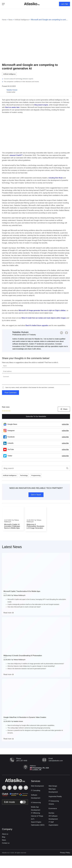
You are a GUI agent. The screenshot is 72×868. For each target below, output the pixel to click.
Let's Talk (64, 4)
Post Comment (10, 392)
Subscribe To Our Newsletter (36, 416)
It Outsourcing (36, 803)
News (11, 19)
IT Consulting (36, 791)
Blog (4, 838)
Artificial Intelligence (23, 19)
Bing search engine (41, 105)
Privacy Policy (65, 853)
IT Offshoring (36, 813)
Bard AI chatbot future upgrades (37, 325)
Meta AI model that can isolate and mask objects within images (44, 318)
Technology (25, 475)
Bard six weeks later (12, 107)
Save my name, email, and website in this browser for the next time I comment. (30, 387)
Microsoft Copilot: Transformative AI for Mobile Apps (22, 591)
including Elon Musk (55, 178)
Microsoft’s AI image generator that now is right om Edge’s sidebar (42, 310)
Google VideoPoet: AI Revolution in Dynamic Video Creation (25, 717)
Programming (37, 475)
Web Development (38, 786)
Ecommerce (53, 809)
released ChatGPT (16, 155)
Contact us (6, 844)
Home (4, 19)
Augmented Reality (55, 797)
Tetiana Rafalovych (19, 595)
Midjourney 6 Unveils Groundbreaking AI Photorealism (23, 655)
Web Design (53, 786)
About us (5, 835)
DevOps (51, 813)
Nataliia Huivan (20, 332)
